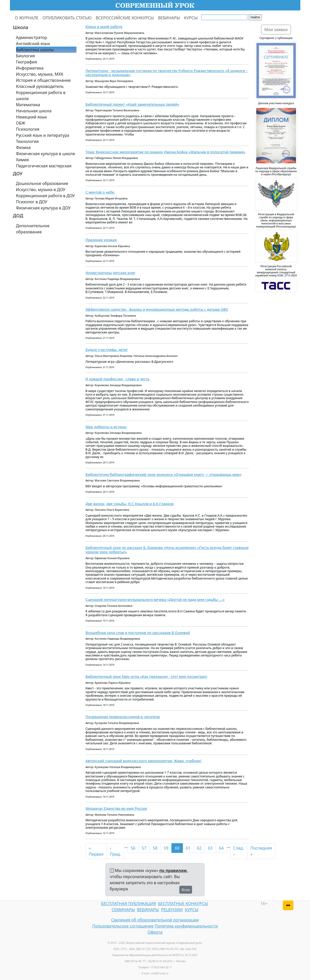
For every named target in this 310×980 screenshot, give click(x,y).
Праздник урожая (101, 240)
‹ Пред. (115, 851)
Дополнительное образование (33, 229)
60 (177, 848)
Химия (23, 160)
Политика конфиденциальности (186, 926)
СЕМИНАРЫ (123, 910)
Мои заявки (276, 30)
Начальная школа (34, 111)
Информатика (30, 68)
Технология (27, 141)
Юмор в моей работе (104, 27)
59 (166, 848)
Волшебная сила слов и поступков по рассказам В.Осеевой (138, 633)
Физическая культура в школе (46, 154)
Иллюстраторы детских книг (111, 273)
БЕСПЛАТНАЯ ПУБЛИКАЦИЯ (129, 904)
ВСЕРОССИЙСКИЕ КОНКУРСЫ (125, 18)
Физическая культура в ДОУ (43, 208)
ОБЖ (21, 123)
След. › (239, 851)
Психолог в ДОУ (32, 202)
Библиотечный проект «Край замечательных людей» (132, 104)
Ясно (186, 890)
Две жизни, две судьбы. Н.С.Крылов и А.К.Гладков (130, 504)
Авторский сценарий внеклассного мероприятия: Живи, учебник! (144, 761)
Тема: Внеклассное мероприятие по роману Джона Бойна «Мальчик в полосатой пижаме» (166, 152)
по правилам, (173, 870)
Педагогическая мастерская (44, 166)
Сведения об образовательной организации (155, 920)
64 (221, 848)
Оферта (155, 932)
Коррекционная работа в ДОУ (45, 196)
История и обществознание (43, 80)
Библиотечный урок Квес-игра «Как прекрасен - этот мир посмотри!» (146, 676)
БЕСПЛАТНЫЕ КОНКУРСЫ (183, 904)
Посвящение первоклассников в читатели (123, 717)
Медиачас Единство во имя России (116, 808)
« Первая (96, 851)
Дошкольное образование (42, 183)
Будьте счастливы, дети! (107, 350)
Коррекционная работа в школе (41, 96)
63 (210, 848)
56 (133, 848)
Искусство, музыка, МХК (40, 74)
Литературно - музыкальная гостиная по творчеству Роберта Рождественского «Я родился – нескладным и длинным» (167, 73)
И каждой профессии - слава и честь (118, 379)
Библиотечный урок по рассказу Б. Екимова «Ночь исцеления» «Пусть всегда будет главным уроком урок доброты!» (167, 550)
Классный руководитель (40, 86)
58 (155, 848)
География (26, 62)
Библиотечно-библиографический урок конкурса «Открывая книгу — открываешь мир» (164, 474)
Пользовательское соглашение (123, 926)
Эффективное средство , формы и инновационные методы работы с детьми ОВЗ (157, 309)
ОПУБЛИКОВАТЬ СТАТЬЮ (67, 18)
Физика (23, 147)
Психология (28, 129)
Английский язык (33, 44)
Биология (25, 56)
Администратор (32, 37)
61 (188, 848)
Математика (28, 105)
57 (144, 848)
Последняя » (261, 851)
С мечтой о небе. (100, 192)
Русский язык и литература (43, 135)
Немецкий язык (32, 117)
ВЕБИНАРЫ (169, 18)
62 (199, 848)
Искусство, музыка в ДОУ (41, 190)
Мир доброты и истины (106, 427)
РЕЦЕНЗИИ (172, 910)
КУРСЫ (191, 18)
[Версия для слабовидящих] (288, 905)
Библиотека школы (35, 50)
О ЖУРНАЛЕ (27, 18)
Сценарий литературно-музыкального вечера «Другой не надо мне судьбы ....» (155, 600)
